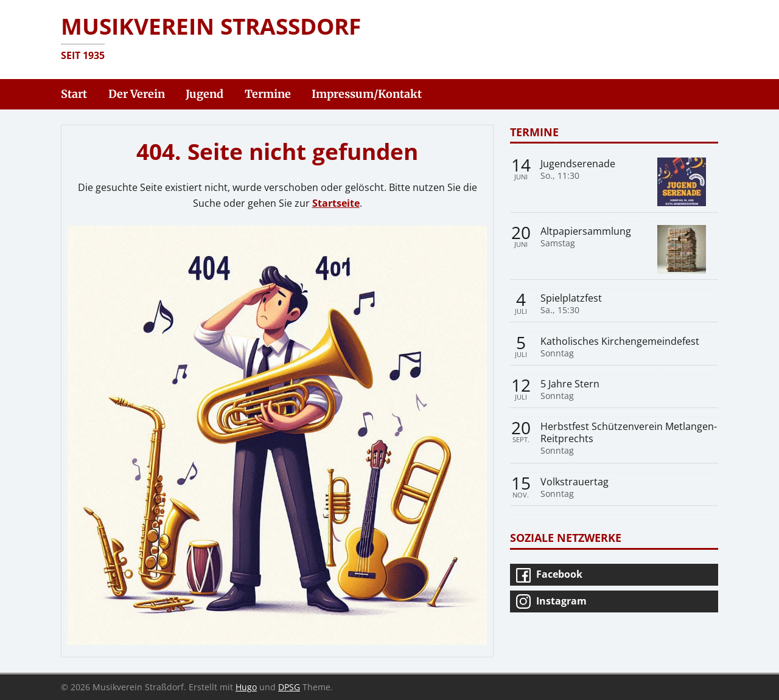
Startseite (336, 203)
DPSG (289, 687)
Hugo (246, 687)
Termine (534, 132)
